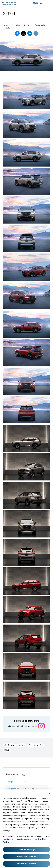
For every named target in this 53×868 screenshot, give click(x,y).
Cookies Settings (26, 849)
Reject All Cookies (26, 856)
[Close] (50, 793)
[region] (26, 829)
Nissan (22, 745)
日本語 (34, 3)
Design (10, 782)
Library (31, 788)
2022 (7, 750)
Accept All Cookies (26, 864)
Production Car (36, 745)
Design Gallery (13, 788)
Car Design (9, 745)
